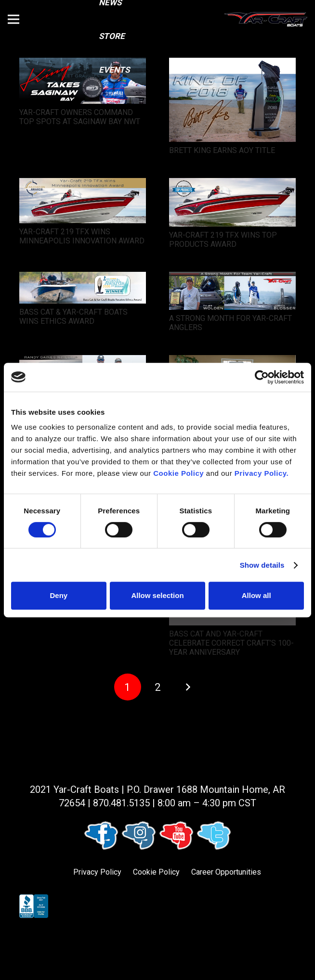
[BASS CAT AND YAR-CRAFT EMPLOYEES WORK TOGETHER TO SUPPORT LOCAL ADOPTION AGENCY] (232, 362)
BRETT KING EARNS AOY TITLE (222, 150)
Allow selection (157, 595)
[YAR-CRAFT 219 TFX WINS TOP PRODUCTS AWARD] (232, 185)
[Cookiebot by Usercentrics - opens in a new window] (262, 377)
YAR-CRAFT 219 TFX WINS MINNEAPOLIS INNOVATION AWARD (82, 236)
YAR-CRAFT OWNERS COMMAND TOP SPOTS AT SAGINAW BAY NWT (80, 117)
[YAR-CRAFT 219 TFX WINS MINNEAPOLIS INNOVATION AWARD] (83, 185)
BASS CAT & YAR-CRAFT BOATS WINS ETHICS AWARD (73, 317)
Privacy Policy (97, 872)
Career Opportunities (226, 872)
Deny (59, 595)
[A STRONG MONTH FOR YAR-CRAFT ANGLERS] (232, 278)
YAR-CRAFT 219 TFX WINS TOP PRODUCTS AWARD (223, 240)
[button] (13, 19)
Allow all (256, 595)
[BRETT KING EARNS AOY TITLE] (232, 64)
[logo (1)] (266, 19)
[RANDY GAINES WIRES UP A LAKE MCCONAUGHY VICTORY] (83, 362)
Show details (262, 565)
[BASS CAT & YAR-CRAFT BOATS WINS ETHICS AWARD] (83, 278)
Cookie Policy (156, 872)
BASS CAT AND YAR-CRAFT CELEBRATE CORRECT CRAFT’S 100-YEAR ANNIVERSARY (231, 643)
